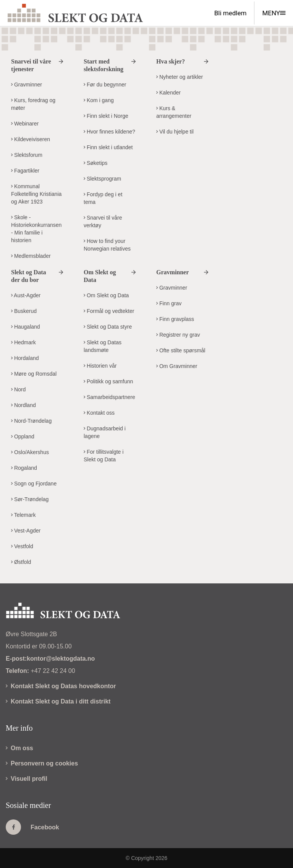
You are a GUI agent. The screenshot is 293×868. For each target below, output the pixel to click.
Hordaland (25, 358)
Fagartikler (25, 171)
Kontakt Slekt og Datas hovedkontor (61, 686)
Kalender (168, 93)
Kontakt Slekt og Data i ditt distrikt (58, 701)
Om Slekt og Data (106, 295)
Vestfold (22, 546)
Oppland (23, 436)
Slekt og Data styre (108, 327)
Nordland (23, 405)
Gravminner (27, 85)
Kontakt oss (99, 413)
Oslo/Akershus (30, 452)
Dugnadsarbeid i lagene (105, 432)
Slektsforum (27, 155)
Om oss (19, 748)
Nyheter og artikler (180, 77)
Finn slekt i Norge (106, 116)
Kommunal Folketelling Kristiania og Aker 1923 (36, 194)
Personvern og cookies (42, 763)
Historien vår (100, 366)
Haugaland (26, 327)
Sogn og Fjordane (34, 484)
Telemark (23, 515)
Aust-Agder (26, 295)
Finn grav (169, 303)
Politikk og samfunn (108, 381)
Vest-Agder (26, 531)
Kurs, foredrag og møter (33, 104)
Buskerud (24, 311)
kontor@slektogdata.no (61, 659)
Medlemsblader (31, 256)
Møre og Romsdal (34, 374)
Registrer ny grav (178, 335)
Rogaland (24, 468)
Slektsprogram (102, 179)
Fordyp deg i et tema (103, 198)
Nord (18, 389)
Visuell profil (27, 779)
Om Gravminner (177, 366)
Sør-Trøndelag (30, 499)
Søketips (96, 163)
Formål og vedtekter (109, 311)
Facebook (32, 827)
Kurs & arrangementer (174, 112)
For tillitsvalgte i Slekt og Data (104, 456)
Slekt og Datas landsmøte (103, 346)
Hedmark (23, 342)
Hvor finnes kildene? (109, 132)
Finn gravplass (175, 319)
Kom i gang (99, 100)
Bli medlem (231, 13)
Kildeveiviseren (31, 139)
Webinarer (25, 124)
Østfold (21, 562)
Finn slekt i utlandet (108, 147)
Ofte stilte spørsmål (181, 350)
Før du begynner (105, 85)
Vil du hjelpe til (175, 132)
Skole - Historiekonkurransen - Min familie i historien (36, 229)
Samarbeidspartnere (109, 397)
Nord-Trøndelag (31, 421)
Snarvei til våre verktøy (103, 221)
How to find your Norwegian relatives (107, 245)
